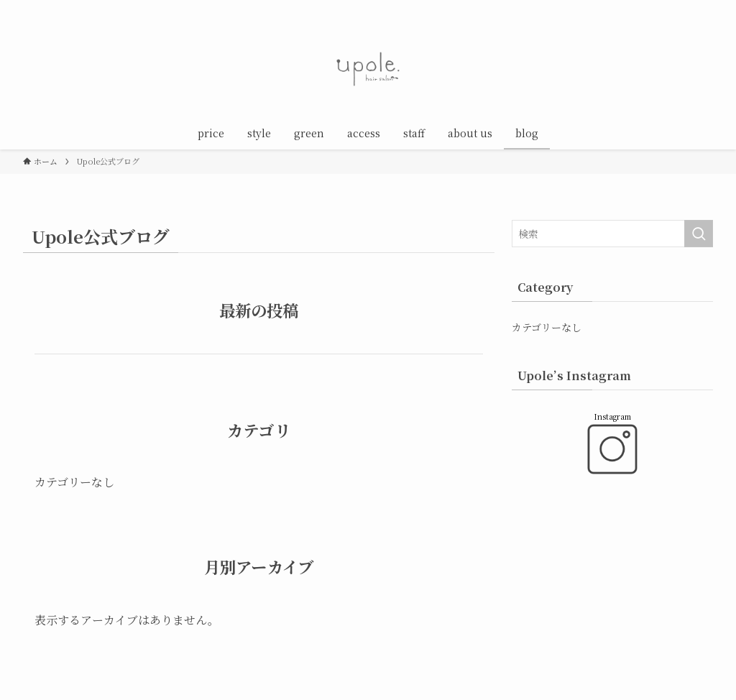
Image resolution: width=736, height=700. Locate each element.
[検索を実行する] (699, 234)
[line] (666, 8)
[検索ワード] (612, 234)
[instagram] (648, 8)
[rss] (685, 8)
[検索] (704, 8)
